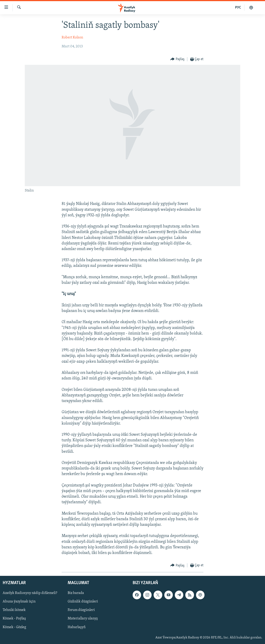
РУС (238, 8)
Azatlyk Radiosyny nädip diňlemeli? (30, 593)
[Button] (177, 59)
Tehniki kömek (14, 610)
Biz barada (76, 593)
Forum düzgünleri (81, 610)
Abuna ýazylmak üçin (19, 602)
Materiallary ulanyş (83, 619)
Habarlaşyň (77, 627)
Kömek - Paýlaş (14, 619)
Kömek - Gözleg (14, 627)
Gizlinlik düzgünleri (83, 602)
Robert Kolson (72, 38)
